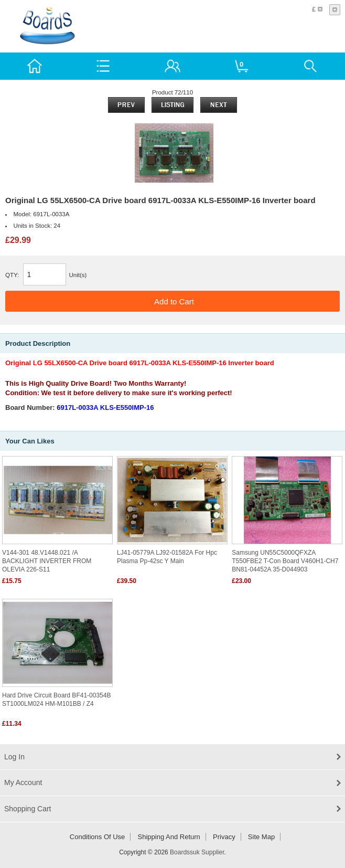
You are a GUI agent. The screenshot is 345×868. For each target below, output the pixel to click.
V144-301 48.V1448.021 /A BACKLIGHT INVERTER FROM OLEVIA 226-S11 (47, 561)
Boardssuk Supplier (197, 852)
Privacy (224, 837)
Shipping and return (169, 837)
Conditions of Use (98, 837)
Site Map (261, 837)
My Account (23, 782)
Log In (14, 757)
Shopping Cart (28, 809)
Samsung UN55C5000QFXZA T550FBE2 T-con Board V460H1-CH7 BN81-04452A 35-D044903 (285, 561)
